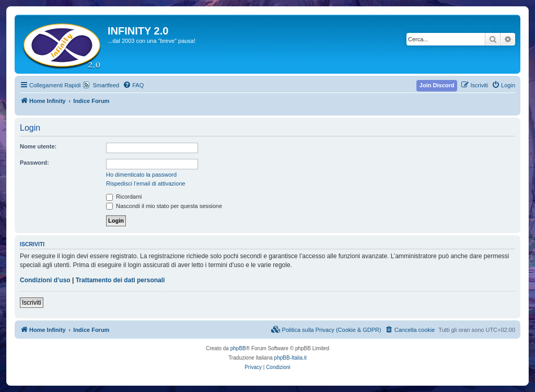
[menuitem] (133, 85)
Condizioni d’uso (45, 280)
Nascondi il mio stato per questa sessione (164, 206)
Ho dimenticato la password (141, 175)
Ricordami (124, 197)
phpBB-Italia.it (290, 358)
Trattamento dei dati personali (120, 280)
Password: (34, 163)
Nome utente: (38, 146)
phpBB (238, 348)
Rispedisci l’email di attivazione (146, 183)
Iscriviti (32, 303)
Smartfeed (106, 85)
